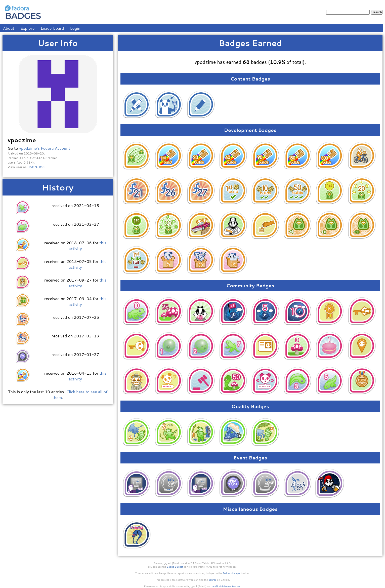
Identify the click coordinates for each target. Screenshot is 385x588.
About (9, 28)
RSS (42, 167)
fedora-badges (231, 573)
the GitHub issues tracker (226, 586)
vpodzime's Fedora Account (45, 148)
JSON (33, 167)
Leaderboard (52, 28)
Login (75, 28)
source (213, 580)
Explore (27, 28)
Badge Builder (175, 567)
